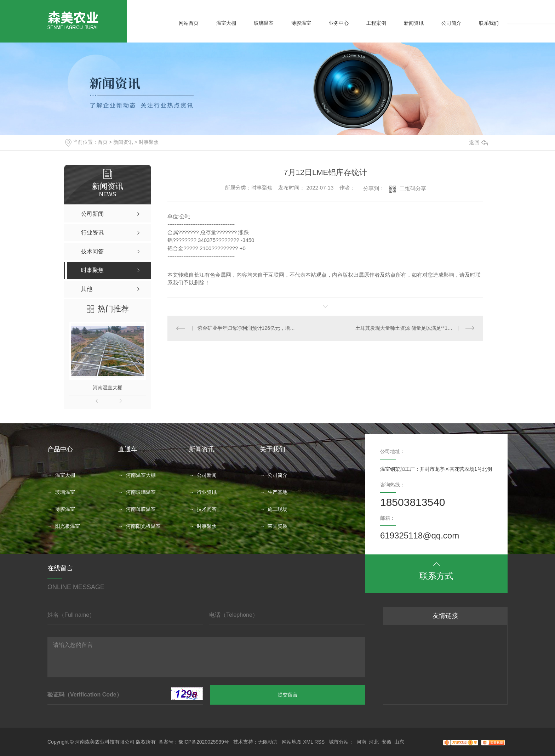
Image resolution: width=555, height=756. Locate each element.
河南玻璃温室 (141, 492)
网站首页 (189, 23)
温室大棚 (226, 23)
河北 (374, 742)
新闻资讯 (414, 23)
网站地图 (292, 742)
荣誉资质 (277, 526)
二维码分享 (413, 188)
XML (308, 742)
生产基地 (277, 492)
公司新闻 (207, 475)
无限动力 (268, 742)
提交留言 (288, 695)
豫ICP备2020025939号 (204, 742)
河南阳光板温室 (143, 526)
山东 (399, 742)
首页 (103, 142)
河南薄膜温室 (141, 509)
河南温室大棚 (108, 388)
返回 (479, 142)
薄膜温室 (301, 23)
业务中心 (339, 23)
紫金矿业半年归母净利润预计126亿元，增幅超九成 (247, 328)
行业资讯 (207, 492)
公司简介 (451, 23)
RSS (319, 742)
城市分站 (339, 742)
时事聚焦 (149, 142)
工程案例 (376, 23)
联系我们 (489, 23)
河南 (361, 742)
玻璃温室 (264, 23)
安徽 (387, 742)
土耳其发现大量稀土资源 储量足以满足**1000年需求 (413, 328)
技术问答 (207, 509)
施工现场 (277, 509)
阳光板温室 (68, 526)
